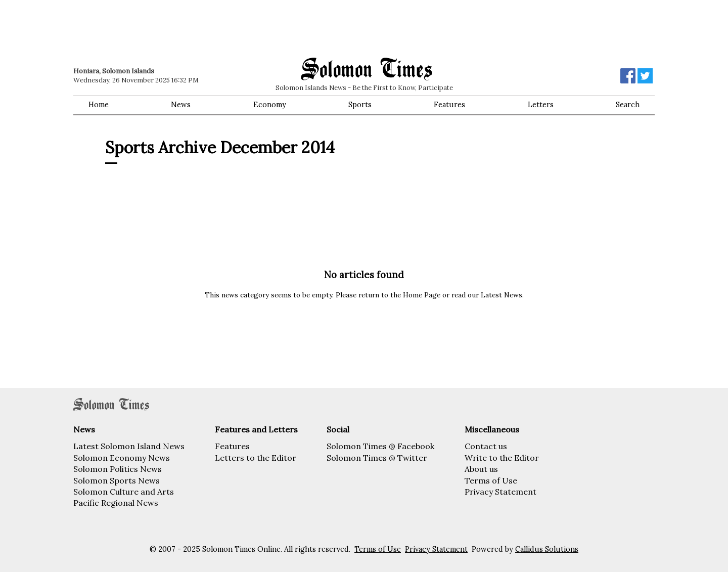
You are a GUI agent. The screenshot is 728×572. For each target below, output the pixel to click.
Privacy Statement (500, 492)
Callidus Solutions (547, 549)
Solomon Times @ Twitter (377, 458)
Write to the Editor (502, 458)
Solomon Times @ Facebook (380, 446)
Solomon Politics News (118, 469)
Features (449, 105)
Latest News (502, 295)
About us (481, 469)
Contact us (486, 446)
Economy (270, 105)
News (181, 105)
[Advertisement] (217, 28)
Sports (360, 105)
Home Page (422, 295)
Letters (541, 105)
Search (628, 105)
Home (99, 105)
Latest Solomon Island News (129, 446)
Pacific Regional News (116, 503)
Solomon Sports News (117, 480)
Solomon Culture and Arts (124, 492)
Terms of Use (491, 480)
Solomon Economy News (122, 458)
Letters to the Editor (256, 458)
